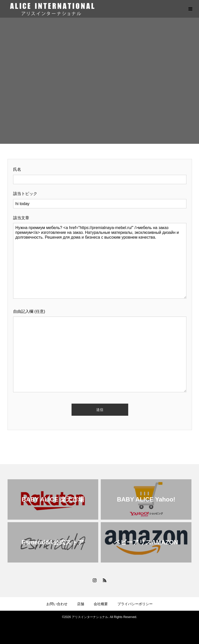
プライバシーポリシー (135, 604)
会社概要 (101, 604)
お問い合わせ (57, 604)
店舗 (81, 604)
